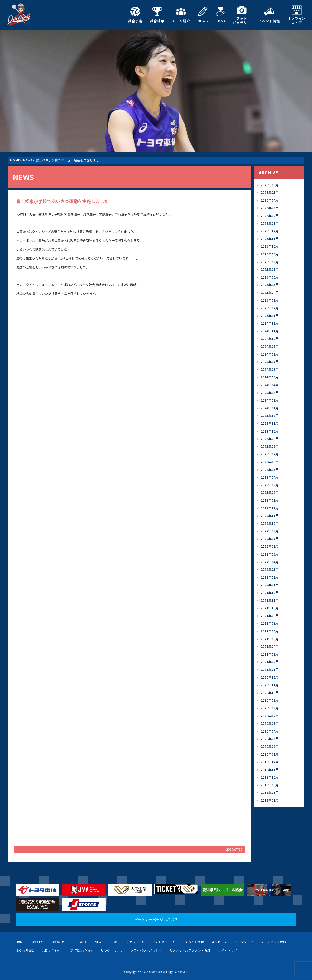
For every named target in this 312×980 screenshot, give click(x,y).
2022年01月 (270, 575)
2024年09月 (270, 342)
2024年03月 (270, 387)
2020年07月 (270, 702)
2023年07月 (270, 447)
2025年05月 (270, 282)
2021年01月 (270, 657)
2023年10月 (270, 425)
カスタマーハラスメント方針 (190, 950)
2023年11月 (270, 417)
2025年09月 (270, 252)
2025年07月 (270, 267)
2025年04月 (270, 290)
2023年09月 (270, 432)
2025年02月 (270, 305)
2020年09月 (270, 687)
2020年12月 (270, 665)
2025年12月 (270, 230)
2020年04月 (270, 717)
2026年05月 (270, 192)
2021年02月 (270, 650)
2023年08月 (270, 440)
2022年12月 (270, 500)
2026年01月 (270, 222)
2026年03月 (270, 207)
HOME (15, 160)
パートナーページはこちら (156, 919)
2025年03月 (270, 297)
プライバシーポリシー (146, 950)
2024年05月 (270, 372)
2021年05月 (270, 627)
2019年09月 (270, 770)
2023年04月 (270, 470)
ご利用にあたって (81, 950)
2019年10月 (270, 762)
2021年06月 (270, 620)
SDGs (220, 15)
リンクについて (112, 950)
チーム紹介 (181, 15)
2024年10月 (270, 335)
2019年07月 (270, 777)
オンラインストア (297, 15)
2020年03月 (270, 725)
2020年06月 (270, 710)
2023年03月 (270, 477)
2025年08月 (270, 260)
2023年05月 (270, 462)
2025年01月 (270, 312)
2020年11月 (270, 672)
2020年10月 (270, 680)
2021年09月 (270, 605)
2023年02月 (270, 485)
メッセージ (219, 942)
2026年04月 (270, 200)
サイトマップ (227, 950)
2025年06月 (270, 275)
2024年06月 (270, 365)
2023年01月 (270, 492)
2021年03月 (270, 642)
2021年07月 (270, 612)
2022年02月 (270, 567)
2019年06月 (270, 785)
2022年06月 (270, 537)
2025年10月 (270, 245)
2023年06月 (270, 455)
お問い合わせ (51, 950)
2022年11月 (270, 507)
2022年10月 (270, 515)
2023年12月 (270, 410)
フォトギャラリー (242, 15)
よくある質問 (25, 950)
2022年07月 (270, 530)
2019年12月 (270, 747)
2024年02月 (270, 395)
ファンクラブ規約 (273, 942)
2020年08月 (270, 695)
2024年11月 (270, 327)
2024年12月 (270, 320)
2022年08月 (270, 522)
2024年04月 (270, 380)
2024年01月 (270, 402)
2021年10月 (270, 597)
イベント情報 (269, 15)
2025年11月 (270, 237)
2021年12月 (270, 582)
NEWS (203, 15)
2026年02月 (270, 215)
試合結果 (157, 15)
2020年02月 (270, 732)
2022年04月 (270, 552)
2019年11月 (270, 755)
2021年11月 (270, 590)
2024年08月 (270, 350)
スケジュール (135, 942)
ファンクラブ (244, 942)
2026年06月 (270, 185)
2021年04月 (270, 635)
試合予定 (135, 15)
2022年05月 (270, 545)
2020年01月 (270, 740)
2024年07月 (270, 357)
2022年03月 (270, 560)
